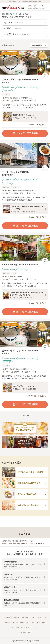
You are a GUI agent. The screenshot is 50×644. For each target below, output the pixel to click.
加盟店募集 (41, 622)
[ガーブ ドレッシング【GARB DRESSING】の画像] (25, 155)
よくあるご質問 (25, 632)
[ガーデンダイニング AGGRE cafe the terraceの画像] (25, 63)
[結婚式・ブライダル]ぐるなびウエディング (17, 541)
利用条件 (25, 617)
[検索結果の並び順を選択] (39, 45)
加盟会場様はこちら (27, 622)
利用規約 (16, 617)
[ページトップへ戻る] (25, 532)
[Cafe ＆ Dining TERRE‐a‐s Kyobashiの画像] (25, 248)
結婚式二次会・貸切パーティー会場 (15, 544)
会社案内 (7, 617)
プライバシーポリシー (38, 617)
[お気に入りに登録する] (45, 75)
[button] (25, 564)
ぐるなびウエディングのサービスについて (25, 627)
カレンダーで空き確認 (25, 133)
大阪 (31, 544)
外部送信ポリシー (11, 622)
